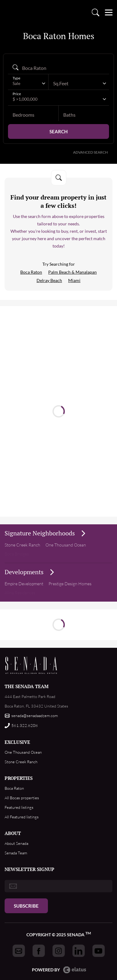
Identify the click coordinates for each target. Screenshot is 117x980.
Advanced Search (90, 152)
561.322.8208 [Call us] (25, 725)
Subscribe (26, 906)
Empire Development (24, 584)
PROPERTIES (19, 778)
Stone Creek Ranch (22, 545)
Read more (61, 413)
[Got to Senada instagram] (59, 951)
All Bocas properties (22, 798)
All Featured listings (22, 817)
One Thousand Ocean (23, 752)
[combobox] (28, 83)
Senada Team (16, 853)
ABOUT (13, 833)
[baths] (84, 115)
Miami (74, 280)
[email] (58, 886)
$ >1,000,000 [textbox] (25, 99)
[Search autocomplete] (58, 68)
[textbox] (76, 83)
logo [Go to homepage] (10, 12)
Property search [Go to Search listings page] (96, 12)
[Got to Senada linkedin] (79, 951)
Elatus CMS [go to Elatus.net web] (75, 970)
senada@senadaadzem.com (35, 716)
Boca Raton (31, 272)
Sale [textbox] (16, 83)
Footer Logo (31, 665)
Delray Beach (49, 280)
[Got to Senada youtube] (99, 951)
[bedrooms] (33, 115)
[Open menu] (109, 12)
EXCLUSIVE (17, 742)
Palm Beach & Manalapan (72, 272)
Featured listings (19, 807)
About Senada (16, 843)
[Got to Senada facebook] (39, 951)
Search (58, 131)
